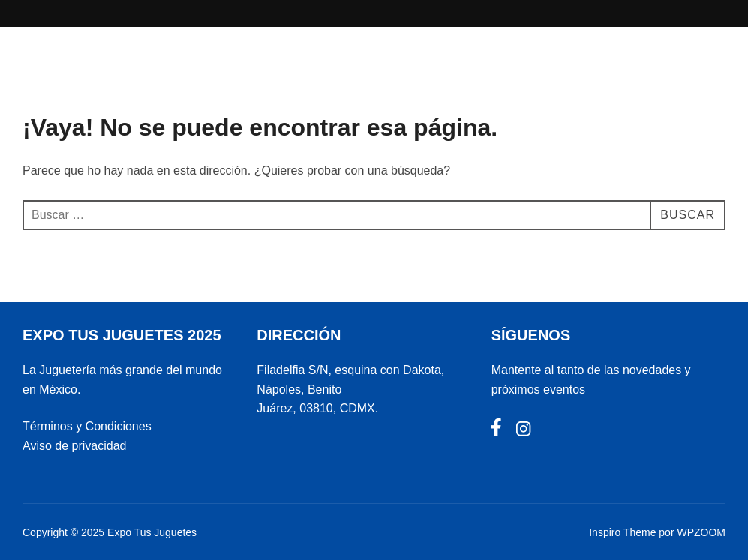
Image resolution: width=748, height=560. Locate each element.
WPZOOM (701, 532)
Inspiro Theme (622, 532)
